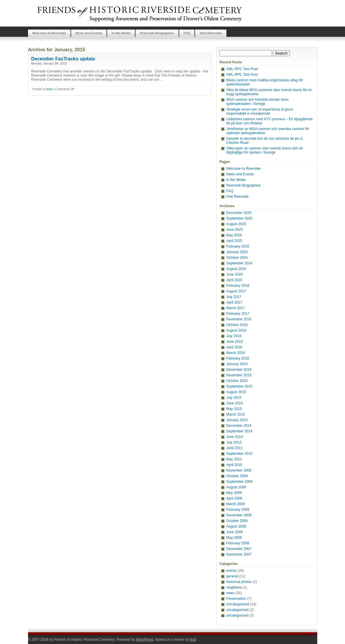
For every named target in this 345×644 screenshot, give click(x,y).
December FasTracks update (63, 59)
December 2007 (239, 549)
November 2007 (239, 554)
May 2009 (234, 493)
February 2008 (238, 543)
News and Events (89, 33)
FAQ (187, 33)
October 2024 (237, 258)
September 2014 (239, 431)
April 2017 (234, 302)
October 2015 (237, 381)
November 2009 (239, 470)
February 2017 (238, 314)
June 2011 (235, 448)
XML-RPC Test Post (242, 69)
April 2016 (234, 347)
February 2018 (238, 286)
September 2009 (239, 482)
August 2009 (236, 487)
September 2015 (239, 386)
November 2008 (239, 515)
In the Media (121, 33)
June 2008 (235, 532)
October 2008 (237, 521)
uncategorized (237, 610)
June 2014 (235, 437)
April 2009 (234, 498)
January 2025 (237, 252)
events (232, 571)
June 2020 (235, 274)
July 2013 (234, 442)
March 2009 (236, 504)
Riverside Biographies (157, 33)
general (232, 576)
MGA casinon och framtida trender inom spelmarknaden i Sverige (257, 102)
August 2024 (236, 269)
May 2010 (234, 459)
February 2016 (238, 358)
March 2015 (236, 414)
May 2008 (234, 538)
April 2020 (234, 280)
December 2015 (239, 370)
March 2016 (236, 353)
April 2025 (234, 241)
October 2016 (237, 325)
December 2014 (239, 426)
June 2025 (235, 230)
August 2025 (236, 224)
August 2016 (236, 330)
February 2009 (238, 510)
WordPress (145, 640)
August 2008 (236, 526)
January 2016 (237, 364)
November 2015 (239, 375)
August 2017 (236, 291)
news (49, 89)
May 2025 (234, 235)
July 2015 (234, 398)
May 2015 (234, 409)
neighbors (234, 587)
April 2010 (234, 465)
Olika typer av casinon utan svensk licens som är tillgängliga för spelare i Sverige (265, 150)
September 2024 (239, 263)
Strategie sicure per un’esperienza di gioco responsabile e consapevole (260, 111)
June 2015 (235, 403)
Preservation (236, 599)
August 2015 (236, 392)
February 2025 (238, 246)
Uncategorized (238, 604)
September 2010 (239, 454)
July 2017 (234, 297)
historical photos (239, 582)
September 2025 (239, 218)
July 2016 (234, 336)
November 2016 (239, 319)
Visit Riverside (211, 33)
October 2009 (237, 476)
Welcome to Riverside (49, 33)
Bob (193, 640)
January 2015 (237, 420)
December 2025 (239, 213)
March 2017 (236, 308)
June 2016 (235, 342)
